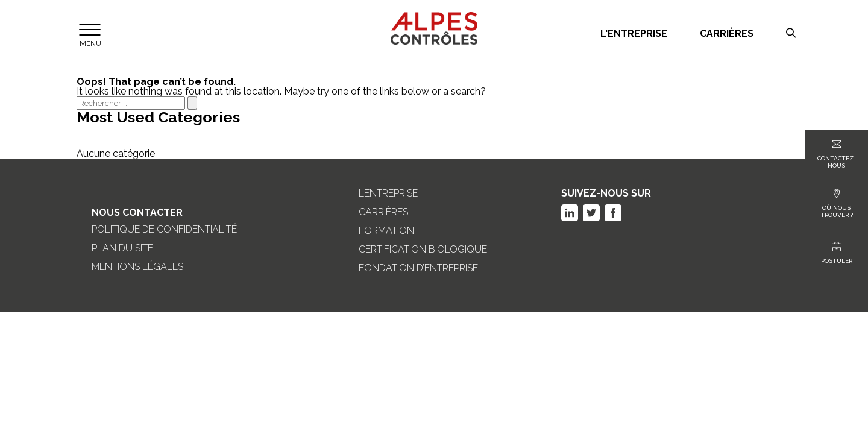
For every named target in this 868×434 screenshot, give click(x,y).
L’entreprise (388, 193)
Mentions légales (137, 267)
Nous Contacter (137, 212)
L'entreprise (634, 34)
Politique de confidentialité (164, 230)
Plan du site (122, 248)
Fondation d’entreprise (418, 268)
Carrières (727, 34)
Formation (386, 231)
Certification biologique (423, 250)
